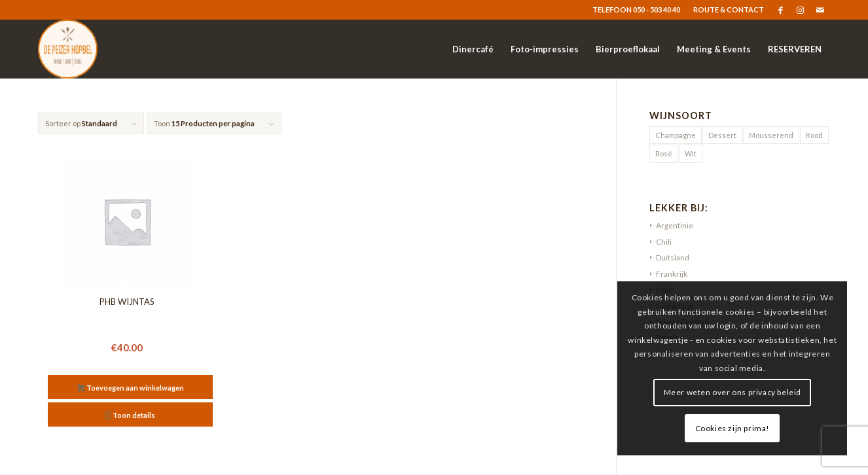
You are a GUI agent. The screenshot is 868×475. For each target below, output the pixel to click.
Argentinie (675, 225)
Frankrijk (672, 274)
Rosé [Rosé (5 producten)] (664, 153)
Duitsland (673, 257)
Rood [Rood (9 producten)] (814, 135)
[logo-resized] (68, 49)
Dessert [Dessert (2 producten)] (722, 135)
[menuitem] (725, 10)
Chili (664, 242)
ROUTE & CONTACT (729, 9)
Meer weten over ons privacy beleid (740, 392)
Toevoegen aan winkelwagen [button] (130, 389)
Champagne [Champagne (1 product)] (676, 135)
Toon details (131, 416)
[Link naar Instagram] (800, 10)
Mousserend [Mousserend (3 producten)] (771, 135)
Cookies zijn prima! (740, 428)
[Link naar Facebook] (781, 10)
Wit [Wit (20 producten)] (691, 153)
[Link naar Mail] (820, 10)
